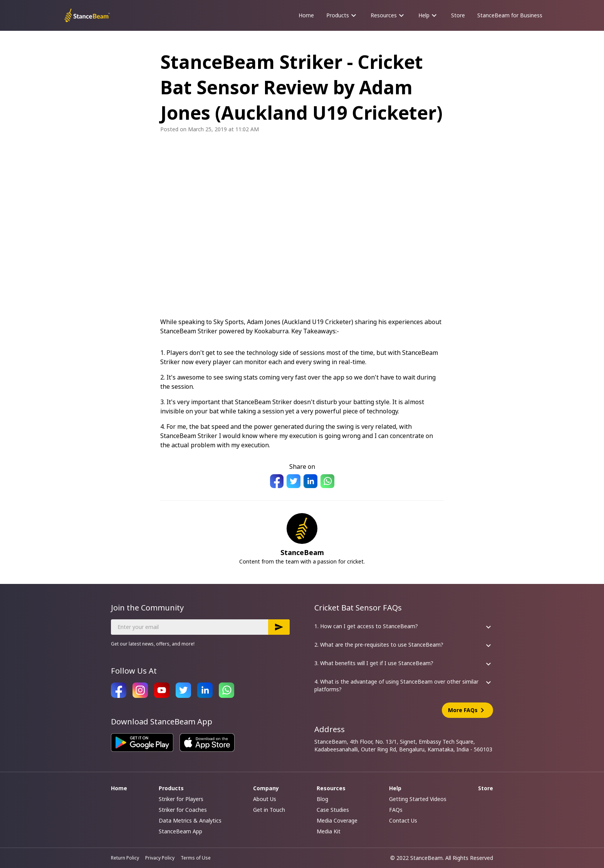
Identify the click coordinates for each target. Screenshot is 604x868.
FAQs (396, 810)
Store (458, 15)
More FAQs (467, 710)
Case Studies (333, 810)
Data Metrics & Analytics (190, 820)
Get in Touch (269, 810)
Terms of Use (196, 858)
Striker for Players (181, 799)
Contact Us (403, 820)
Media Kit (329, 831)
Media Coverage (337, 820)
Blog (322, 799)
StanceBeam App (180, 831)
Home (306, 15)
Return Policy (125, 858)
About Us (265, 799)
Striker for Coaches (183, 810)
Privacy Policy (160, 858)
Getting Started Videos (418, 799)
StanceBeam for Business (510, 15)
